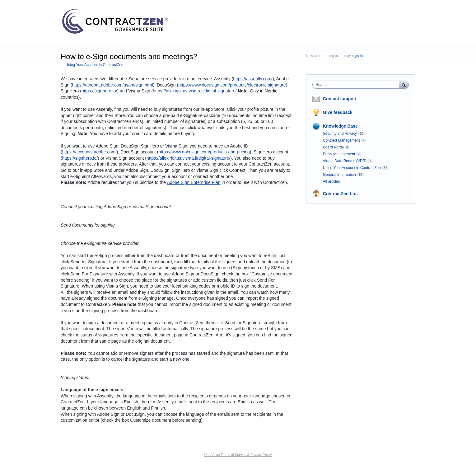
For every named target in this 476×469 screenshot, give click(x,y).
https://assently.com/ (253, 79)
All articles (331, 181)
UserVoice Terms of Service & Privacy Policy (238, 455)
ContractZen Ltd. (340, 194)
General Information (339, 175)
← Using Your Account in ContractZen (92, 65)
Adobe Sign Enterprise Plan (194, 182)
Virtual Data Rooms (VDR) (345, 161)
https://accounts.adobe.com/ (89, 152)
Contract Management (341, 140)
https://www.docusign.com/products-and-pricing (204, 152)
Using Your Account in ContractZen (352, 168)
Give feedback (338, 112)
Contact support (340, 99)
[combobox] (357, 85)
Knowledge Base (340, 126)
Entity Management (339, 154)
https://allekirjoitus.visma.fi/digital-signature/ (195, 91)
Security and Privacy (340, 134)
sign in (357, 56)
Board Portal (333, 147)
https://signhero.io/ (99, 91)
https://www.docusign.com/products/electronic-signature (232, 85)
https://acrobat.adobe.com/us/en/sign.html (113, 85)
